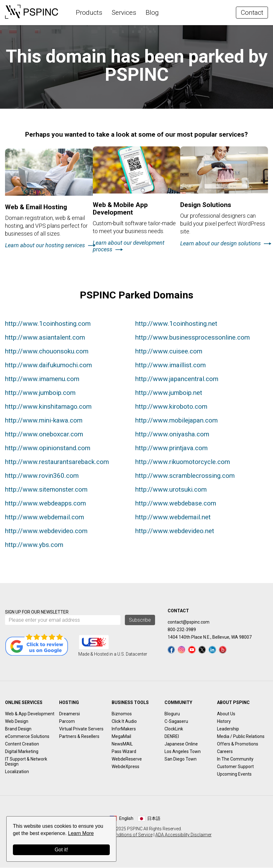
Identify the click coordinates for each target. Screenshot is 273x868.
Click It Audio (124, 722)
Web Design (17, 722)
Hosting (69, 703)
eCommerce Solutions (27, 737)
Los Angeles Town (183, 752)
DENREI (172, 737)
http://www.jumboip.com (40, 393)
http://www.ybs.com (34, 545)
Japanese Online (181, 744)
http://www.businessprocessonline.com (192, 338)
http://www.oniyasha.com (172, 435)
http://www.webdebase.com (176, 504)
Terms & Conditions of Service (123, 835)
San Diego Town (181, 759)
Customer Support (235, 767)
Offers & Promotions (238, 744)
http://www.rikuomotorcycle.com (183, 462)
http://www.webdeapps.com (45, 504)
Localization (17, 772)
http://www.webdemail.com (45, 518)
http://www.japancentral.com (177, 379)
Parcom (67, 722)
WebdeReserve (127, 759)
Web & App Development (30, 714)
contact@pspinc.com (189, 623)
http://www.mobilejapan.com (176, 421)
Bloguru (172, 714)
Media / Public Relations (241, 737)
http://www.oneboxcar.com (44, 435)
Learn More (81, 833)
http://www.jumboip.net (169, 393)
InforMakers (124, 729)
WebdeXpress (125, 767)
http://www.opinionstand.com (48, 449)
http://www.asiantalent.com (45, 338)
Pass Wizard (124, 752)
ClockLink (174, 729)
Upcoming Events (234, 774)
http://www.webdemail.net (173, 518)
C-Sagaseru (176, 722)
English (126, 819)
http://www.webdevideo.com (46, 532)
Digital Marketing (22, 752)
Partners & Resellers (79, 737)
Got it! (61, 850)
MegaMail (121, 737)
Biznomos (122, 714)
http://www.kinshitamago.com (48, 407)
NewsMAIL (122, 744)
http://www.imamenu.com (42, 379)
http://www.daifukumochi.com (48, 366)
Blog (152, 13)
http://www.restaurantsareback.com (57, 462)
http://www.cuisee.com (169, 352)
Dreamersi (70, 714)
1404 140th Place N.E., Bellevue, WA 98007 (210, 638)
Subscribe (140, 621)
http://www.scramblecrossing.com (185, 476)
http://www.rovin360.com (42, 476)
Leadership (228, 729)
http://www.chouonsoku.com (47, 352)
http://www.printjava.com (171, 449)
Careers (225, 752)
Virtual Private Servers (81, 729)
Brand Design (18, 729)
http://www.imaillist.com (170, 366)
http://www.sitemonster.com (46, 490)
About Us (226, 714)
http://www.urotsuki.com (171, 490)
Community (178, 703)
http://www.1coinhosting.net (176, 324)
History (224, 722)
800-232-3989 (182, 630)
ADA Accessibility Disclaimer (184, 835)
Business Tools (130, 703)
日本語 (154, 819)
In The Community (235, 759)
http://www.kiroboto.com (171, 407)
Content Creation (22, 744)
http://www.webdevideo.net (175, 532)
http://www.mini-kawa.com (44, 421)
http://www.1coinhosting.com (48, 324)
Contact (252, 13)
